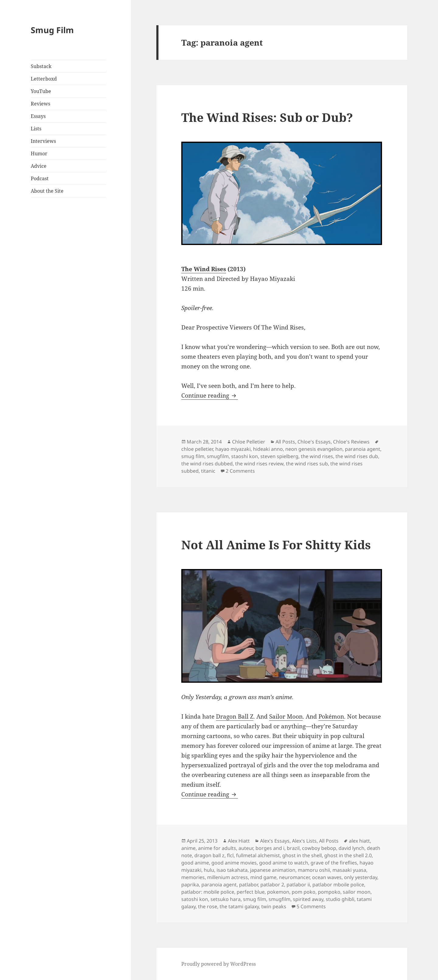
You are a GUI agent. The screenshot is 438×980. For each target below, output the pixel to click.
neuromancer (294, 877)
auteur (246, 848)
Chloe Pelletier (249, 442)
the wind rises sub (307, 464)
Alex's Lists (304, 841)
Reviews (40, 104)
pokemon (278, 892)
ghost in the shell (302, 855)
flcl (230, 855)
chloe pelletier (197, 449)
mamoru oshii (314, 870)
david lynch (351, 848)
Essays (38, 116)
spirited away (308, 899)
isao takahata (232, 870)
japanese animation (273, 870)
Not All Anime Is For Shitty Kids (276, 545)
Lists (36, 129)
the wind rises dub (357, 456)
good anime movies (234, 863)
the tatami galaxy (239, 906)
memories (193, 877)
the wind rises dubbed (207, 464)
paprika (190, 885)
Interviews (43, 141)
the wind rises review (259, 464)
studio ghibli (340, 899)
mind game (263, 877)
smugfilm (218, 456)
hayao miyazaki (233, 449)
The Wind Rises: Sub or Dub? (267, 117)
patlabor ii (298, 885)
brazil (293, 848)
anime (188, 848)
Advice (39, 166)
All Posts (285, 442)
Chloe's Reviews (351, 442)
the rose (208, 906)
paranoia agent (363, 449)
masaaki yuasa (349, 870)
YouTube (41, 91)
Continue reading (210, 395)
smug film (193, 456)
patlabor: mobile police (208, 892)
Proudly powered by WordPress (219, 964)
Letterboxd (44, 79)
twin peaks (274, 906)
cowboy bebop (319, 848)
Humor (39, 154)
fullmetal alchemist (258, 855)
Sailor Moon (286, 716)
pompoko (329, 892)
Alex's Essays (275, 841)
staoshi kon (245, 456)
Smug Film (52, 30)
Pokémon (331, 716)
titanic (208, 471)
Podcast (40, 178)
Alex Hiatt (239, 841)
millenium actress (228, 877)
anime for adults (217, 848)
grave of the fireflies (334, 863)
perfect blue (251, 892)
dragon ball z (209, 855)
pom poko (304, 892)
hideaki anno (268, 449)
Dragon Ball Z (235, 716)
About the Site (47, 191)
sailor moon (357, 892)
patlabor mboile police (338, 885)
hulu (209, 870)
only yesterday (361, 877)
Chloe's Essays (314, 442)
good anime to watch (284, 863)
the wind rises (317, 456)
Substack (41, 66)
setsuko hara (226, 899)
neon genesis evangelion (314, 449)
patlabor (249, 885)
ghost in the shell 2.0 (348, 855)
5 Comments (311, 906)
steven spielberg (279, 456)
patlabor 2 (272, 885)
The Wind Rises (204, 269)
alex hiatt (359, 841)
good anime (195, 863)
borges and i (270, 848)
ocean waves (327, 877)
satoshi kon (195, 899)
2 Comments (240, 471)
